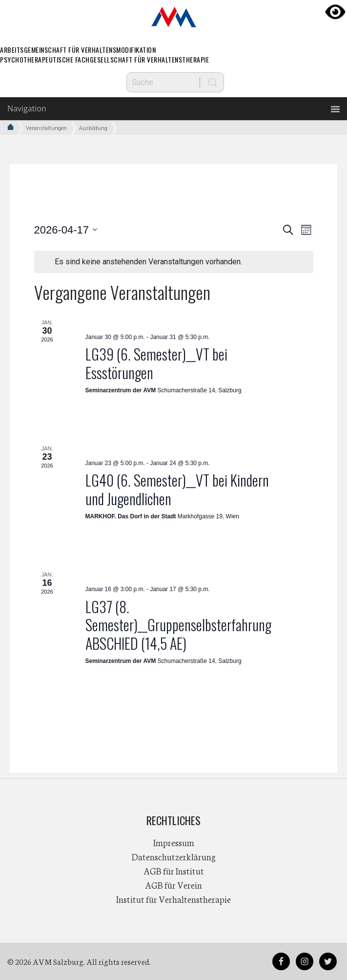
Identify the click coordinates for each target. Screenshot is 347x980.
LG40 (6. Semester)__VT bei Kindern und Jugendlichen (177, 489)
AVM (174, 17)
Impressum (174, 842)
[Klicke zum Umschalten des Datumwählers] (66, 230)
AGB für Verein (173, 885)
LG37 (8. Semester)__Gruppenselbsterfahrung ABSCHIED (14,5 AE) (178, 625)
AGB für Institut (174, 871)
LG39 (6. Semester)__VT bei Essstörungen (156, 363)
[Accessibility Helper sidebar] (335, 12)
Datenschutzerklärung (174, 856)
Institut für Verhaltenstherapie (173, 899)
